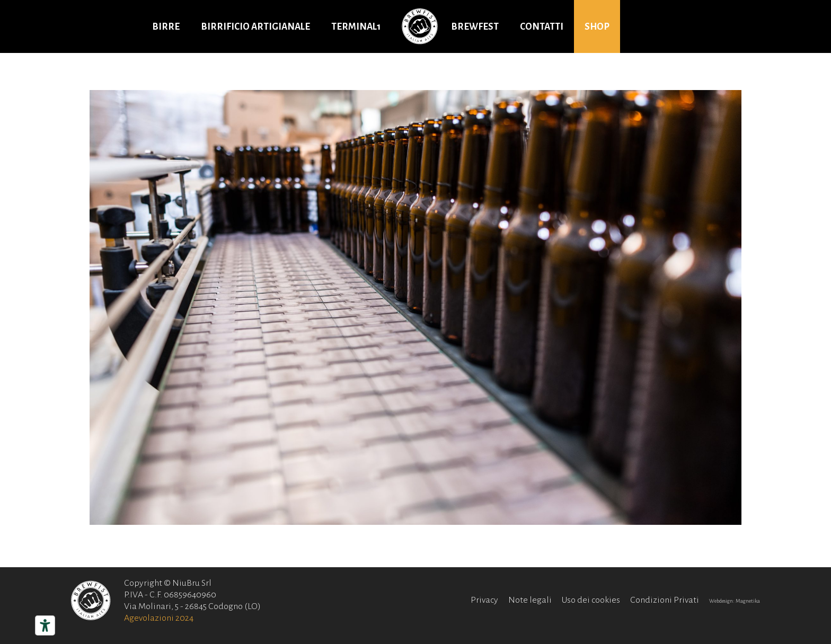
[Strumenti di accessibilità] (45, 625)
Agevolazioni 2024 (159, 618)
